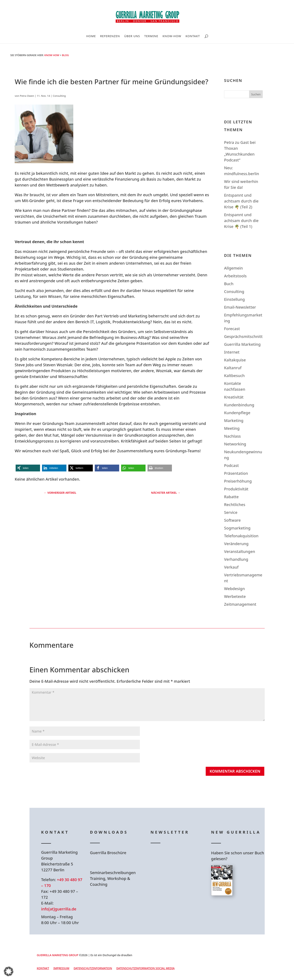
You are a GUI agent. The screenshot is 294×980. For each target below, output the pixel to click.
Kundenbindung (239, 405)
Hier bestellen (235, 910)
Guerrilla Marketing (242, 344)
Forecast (232, 329)
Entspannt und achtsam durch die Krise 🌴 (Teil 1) (241, 221)
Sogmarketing (237, 528)
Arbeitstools (235, 276)
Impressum (61, 968)
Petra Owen (27, 96)
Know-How (172, 36)
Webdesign (234, 589)
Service (231, 512)
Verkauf (231, 567)
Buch (229, 284)
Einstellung (234, 299)
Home (91, 36)
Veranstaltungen (240, 551)
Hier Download (115, 863)
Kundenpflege (237, 413)
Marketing (234, 421)
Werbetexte (235, 596)
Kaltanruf (233, 368)
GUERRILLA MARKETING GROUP (58, 955)
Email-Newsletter (240, 307)
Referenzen (110, 36)
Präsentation (236, 473)
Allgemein (233, 268)
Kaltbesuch (234, 376)
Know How (52, 55)
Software (232, 520)
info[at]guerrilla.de (59, 909)
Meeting (232, 428)
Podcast (231, 465)
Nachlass (232, 436)
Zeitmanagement (240, 604)
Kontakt (193, 36)
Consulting (59, 96)
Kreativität (234, 397)
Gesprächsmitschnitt (243, 336)
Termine (151, 36)
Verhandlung (236, 559)
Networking (235, 444)
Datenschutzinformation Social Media (146, 968)
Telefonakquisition (241, 536)
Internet (232, 352)
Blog (65, 55)
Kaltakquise (235, 360)
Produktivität (236, 489)
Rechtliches (235, 505)
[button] (28, 468)
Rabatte (231, 497)
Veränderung (236, 544)
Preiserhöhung (238, 481)
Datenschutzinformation (93, 968)
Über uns (132, 36)
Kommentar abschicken (235, 771)
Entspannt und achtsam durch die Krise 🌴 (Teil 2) (241, 201)
